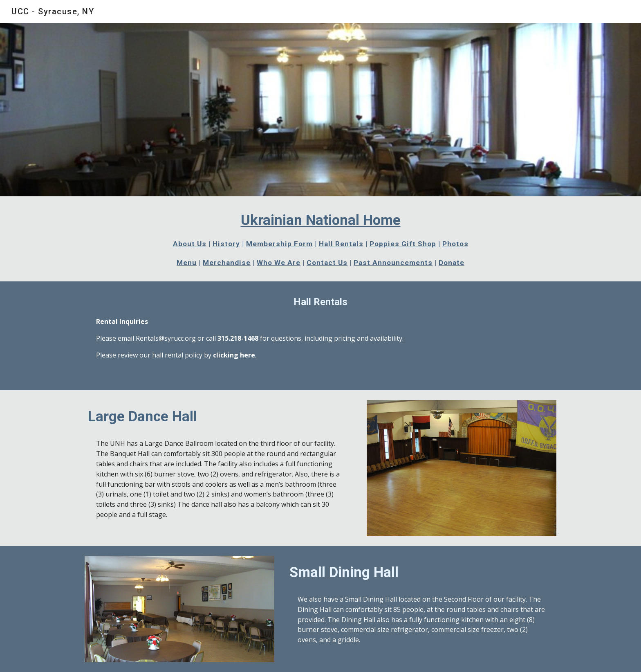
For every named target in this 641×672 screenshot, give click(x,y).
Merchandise (227, 263)
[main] (320, 239)
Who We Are (279, 263)
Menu (187, 263)
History (226, 244)
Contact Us (327, 263)
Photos (455, 244)
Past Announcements (393, 263)
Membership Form (279, 244)
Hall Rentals (341, 244)
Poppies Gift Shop (403, 244)
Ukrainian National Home (321, 220)
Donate (452, 263)
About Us (190, 244)
